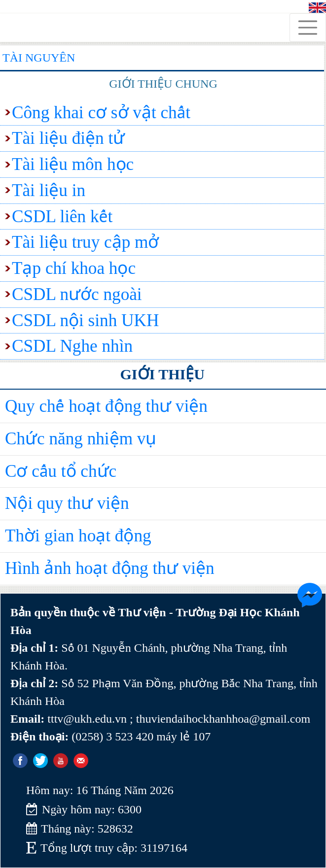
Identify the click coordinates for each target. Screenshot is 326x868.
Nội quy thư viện (67, 503)
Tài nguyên (39, 58)
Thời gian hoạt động (78, 536)
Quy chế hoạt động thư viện (106, 406)
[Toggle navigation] (308, 28)
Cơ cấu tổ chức (61, 471)
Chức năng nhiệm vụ (81, 439)
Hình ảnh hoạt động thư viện (110, 568)
